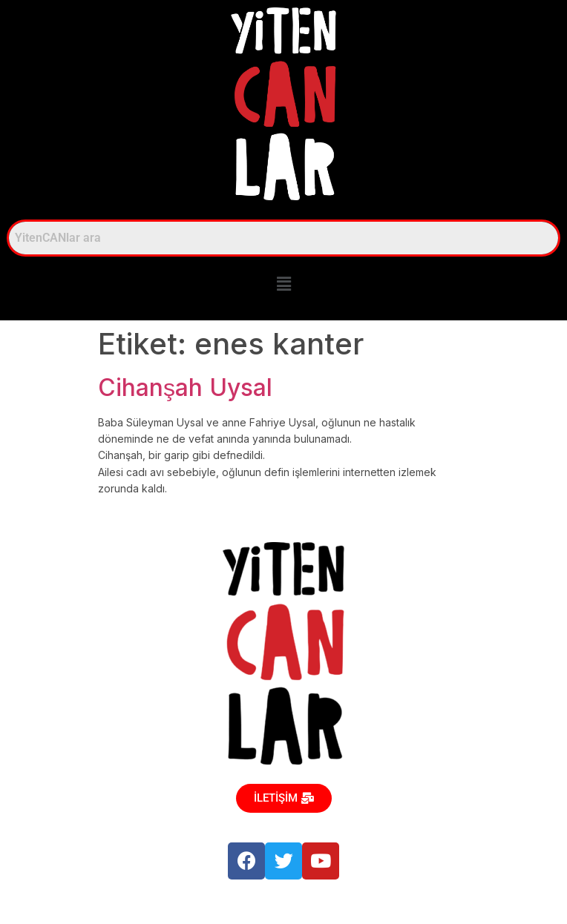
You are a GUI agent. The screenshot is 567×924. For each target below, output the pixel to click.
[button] (283, 284)
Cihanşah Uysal (185, 387)
